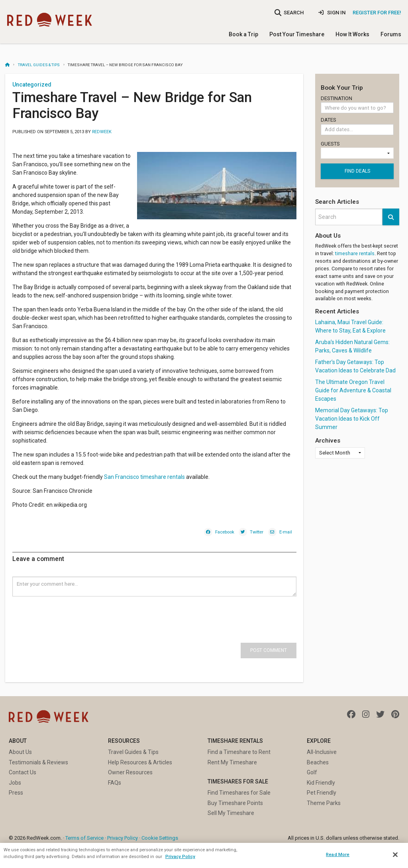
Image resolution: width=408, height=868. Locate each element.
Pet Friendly (322, 793)
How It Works (352, 34)
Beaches (318, 762)
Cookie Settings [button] (160, 838)
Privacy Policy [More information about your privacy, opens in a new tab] (180, 856)
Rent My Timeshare (232, 762)
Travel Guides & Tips (39, 65)
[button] (391, 217)
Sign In (332, 13)
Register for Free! (377, 13)
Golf (312, 772)
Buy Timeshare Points (235, 803)
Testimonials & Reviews (38, 762)
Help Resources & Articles (140, 762)
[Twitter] (251, 531)
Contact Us (23, 772)
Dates (357, 127)
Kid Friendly (321, 783)
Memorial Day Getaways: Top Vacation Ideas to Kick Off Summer (352, 419)
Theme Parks (324, 803)
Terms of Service (84, 838)
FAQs (115, 783)
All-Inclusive (322, 752)
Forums (391, 34)
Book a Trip (243, 34)
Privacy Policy (123, 838)
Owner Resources (130, 772)
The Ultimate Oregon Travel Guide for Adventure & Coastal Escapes (353, 390)
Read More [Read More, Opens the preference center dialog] (338, 854)
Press (16, 793)
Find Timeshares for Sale (239, 793)
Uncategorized (32, 85)
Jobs (15, 783)
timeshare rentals (355, 253)
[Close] (395, 855)
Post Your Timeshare (297, 34)
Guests (357, 150)
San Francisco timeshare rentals (144, 477)
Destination (357, 104)
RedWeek (102, 132)
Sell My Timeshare (231, 813)
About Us (20, 752)
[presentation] (73, 612)
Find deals (357, 171)
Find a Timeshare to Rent (239, 752)
